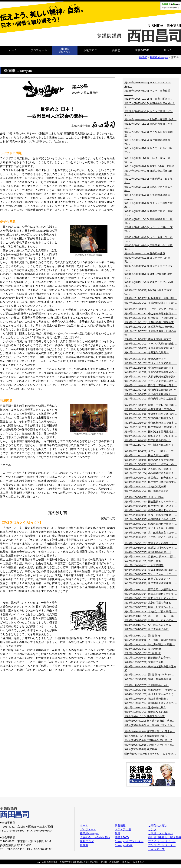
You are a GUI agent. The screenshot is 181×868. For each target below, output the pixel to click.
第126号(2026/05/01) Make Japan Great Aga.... (148, 84)
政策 (118, 833)
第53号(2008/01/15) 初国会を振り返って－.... (151, 510)
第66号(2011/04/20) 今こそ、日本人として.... (151, 451)
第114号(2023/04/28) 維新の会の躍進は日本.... (149, 173)
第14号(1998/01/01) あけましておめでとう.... (151, 694)
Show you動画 (124, 845)
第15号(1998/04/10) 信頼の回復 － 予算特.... (150, 690)
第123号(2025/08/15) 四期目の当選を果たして (150, 105)
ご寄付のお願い (158, 825)
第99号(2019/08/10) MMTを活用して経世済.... (148, 292)
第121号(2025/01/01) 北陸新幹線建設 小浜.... (150, 119)
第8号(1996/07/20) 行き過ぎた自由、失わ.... (150, 721)
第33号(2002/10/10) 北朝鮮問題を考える (148, 603)
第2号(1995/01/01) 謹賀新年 (141, 749)
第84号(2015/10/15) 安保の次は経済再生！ (149, 368)
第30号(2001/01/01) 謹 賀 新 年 (149, 616)
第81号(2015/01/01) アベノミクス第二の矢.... (151, 381)
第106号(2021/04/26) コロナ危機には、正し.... (149, 239)
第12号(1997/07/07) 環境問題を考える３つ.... (151, 703)
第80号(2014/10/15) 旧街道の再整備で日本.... (151, 385)
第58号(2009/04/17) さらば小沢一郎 (145, 487)
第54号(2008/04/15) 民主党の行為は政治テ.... (151, 506)
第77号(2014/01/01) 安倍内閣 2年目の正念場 (150, 399)
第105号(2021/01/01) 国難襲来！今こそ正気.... (149, 247)
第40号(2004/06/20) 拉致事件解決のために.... (151, 570)
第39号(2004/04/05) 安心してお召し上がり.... (151, 574)
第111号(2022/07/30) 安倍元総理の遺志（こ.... (147, 197)
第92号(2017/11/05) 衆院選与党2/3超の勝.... (150, 327)
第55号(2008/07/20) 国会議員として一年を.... (151, 502)
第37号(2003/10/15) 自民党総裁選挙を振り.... (151, 583)
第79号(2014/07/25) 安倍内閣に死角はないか (150, 390)
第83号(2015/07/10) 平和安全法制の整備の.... (151, 372)
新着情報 (120, 825)
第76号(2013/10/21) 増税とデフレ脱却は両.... (151, 405)
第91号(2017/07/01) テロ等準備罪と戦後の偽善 (150, 333)
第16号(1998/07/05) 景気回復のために (146, 685)
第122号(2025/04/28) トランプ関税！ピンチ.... (149, 113)
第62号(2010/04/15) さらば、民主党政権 (148, 469)
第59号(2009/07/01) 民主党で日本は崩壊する (150, 482)
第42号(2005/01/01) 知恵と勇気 (143, 561)
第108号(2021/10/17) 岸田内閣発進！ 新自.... (149, 221)
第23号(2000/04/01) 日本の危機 (143, 649)
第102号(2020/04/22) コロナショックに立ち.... (149, 268)
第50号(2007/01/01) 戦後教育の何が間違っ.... (151, 524)
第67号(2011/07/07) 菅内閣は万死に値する (149, 445)
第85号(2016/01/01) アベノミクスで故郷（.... (151, 363)
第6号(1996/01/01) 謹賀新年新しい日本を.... (150, 731)
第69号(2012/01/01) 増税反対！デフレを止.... (151, 436)
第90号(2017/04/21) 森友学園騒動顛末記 (148, 339)
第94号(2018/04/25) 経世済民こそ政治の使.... (151, 318)
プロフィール (39, 50)
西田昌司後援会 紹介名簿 (165, 837)
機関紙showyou (65, 50)
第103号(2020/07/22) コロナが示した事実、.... (147, 260)
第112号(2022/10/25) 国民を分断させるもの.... (149, 189)
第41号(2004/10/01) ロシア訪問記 (144, 565)
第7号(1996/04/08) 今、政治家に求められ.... (150, 725)
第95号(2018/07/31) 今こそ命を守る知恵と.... (151, 314)
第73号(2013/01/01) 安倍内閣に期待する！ (149, 418)
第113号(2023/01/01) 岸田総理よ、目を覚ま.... (149, 181)
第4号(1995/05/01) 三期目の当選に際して (148, 740)
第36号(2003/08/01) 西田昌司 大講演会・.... (151, 589)
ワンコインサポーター (162, 845)
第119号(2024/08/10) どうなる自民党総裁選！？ (149, 134)
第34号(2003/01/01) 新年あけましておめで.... (151, 598)
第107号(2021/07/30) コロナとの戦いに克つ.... (149, 229)
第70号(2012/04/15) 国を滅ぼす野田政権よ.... (151, 432)
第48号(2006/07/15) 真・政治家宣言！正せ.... (151, 533)
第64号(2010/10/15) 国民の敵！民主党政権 (149, 460)
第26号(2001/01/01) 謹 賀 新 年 (143, 636)
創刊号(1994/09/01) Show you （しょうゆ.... (150, 754)
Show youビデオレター (129, 841)
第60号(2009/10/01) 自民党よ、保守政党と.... (151, 478)
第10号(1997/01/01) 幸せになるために (146, 712)
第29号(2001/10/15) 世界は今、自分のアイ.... (151, 620)
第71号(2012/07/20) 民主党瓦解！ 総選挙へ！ (151, 427)
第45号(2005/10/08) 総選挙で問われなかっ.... (151, 548)
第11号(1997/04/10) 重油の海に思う (145, 708)
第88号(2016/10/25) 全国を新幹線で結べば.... (151, 348)
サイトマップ (156, 849)
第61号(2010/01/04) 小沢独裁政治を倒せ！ (149, 473)
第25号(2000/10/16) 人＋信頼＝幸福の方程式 (150, 640)
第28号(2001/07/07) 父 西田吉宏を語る (148, 625)
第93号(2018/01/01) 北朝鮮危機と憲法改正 (149, 322)
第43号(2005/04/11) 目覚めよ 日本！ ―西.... (150, 557)
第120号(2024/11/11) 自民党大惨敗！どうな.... (149, 126)
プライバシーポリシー (162, 841)
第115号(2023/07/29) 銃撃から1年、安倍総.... (151, 166)
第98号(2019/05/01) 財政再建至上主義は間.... (151, 298)
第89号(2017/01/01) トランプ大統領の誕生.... (151, 344)
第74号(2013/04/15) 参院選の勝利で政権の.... (151, 414)
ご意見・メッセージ (161, 833)
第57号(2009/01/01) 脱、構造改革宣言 (146, 491)
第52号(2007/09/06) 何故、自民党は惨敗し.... (151, 515)
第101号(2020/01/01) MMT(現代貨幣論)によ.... (149, 276)
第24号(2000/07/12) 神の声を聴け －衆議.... (150, 644)
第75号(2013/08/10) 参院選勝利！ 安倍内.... (150, 409)
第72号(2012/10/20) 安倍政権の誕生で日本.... (151, 423)
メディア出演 (123, 829)
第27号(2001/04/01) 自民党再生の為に (146, 629)
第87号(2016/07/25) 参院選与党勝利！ (146, 352)
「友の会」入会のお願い (95, 837)
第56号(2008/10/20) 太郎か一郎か (144, 497)
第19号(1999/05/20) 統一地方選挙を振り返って (150, 668)
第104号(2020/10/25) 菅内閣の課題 (145, 253)
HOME (143, 57)
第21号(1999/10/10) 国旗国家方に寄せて (148, 658)
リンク (168, 50)
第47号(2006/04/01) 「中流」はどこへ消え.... (151, 537)
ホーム (13, 50)
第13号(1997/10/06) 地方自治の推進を (146, 699)
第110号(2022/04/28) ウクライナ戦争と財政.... (149, 205)
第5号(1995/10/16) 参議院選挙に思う (146, 736)
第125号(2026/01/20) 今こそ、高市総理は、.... (147, 93)
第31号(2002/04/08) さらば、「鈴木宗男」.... (151, 612)
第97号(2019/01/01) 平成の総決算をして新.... (151, 303)
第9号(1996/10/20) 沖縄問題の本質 (145, 716)
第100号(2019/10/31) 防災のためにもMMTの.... (149, 284)
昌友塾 (116, 50)
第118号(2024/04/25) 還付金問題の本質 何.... (149, 142)
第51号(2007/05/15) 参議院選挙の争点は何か (150, 519)
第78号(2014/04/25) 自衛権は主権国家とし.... (151, 394)
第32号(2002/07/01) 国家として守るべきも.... (151, 607)
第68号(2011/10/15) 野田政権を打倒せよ (148, 440)
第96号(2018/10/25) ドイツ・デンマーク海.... (151, 309)
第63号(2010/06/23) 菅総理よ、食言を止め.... (151, 464)
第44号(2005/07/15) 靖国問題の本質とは (148, 552)
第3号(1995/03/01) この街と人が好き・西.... (150, 745)
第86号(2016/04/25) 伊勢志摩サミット (146, 359)
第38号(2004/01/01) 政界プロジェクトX (147, 579)
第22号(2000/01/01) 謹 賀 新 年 (143, 653)
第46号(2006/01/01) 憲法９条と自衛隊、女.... (151, 543)
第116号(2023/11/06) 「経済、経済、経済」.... (147, 160)
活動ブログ (90, 50)
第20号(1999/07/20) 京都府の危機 (144, 662)
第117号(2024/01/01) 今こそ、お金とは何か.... (149, 150)
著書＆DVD (142, 50)
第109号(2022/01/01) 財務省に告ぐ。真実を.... (149, 213)
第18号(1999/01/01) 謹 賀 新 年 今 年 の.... (149, 675)
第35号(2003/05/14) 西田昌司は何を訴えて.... (151, 594)
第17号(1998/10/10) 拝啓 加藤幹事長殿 (148, 679)
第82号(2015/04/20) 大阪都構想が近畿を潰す (150, 377)
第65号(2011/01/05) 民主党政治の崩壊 (146, 455)
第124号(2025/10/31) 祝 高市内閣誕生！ (149, 99)
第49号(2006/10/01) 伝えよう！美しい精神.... (151, 528)
